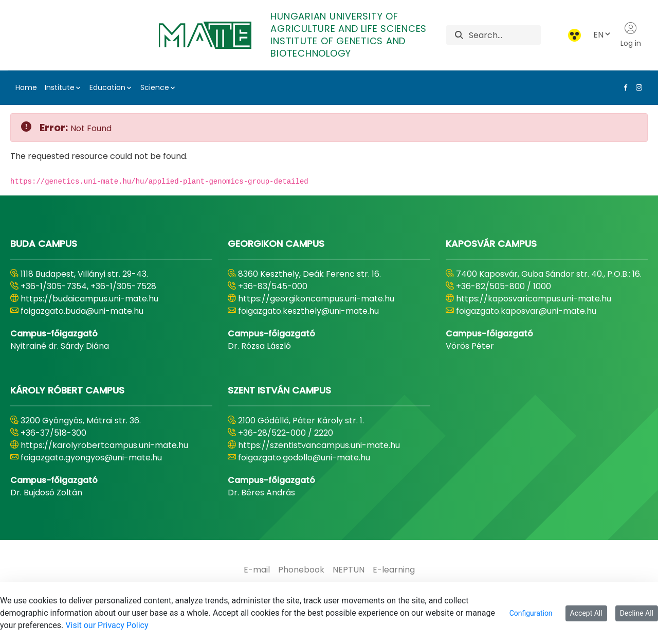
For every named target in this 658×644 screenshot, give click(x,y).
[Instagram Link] (637, 87)
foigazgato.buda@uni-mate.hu (82, 311)
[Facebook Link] (624, 87)
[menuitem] (257, 570)
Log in (631, 35)
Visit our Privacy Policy (107, 625)
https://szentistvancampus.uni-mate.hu (319, 445)
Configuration (531, 613)
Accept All (586, 613)
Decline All (637, 613)
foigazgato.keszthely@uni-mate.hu (308, 311)
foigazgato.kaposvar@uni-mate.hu (526, 311)
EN (602, 35)
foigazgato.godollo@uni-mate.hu (304, 458)
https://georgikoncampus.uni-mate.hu (316, 299)
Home (26, 87)
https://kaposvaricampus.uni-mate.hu (534, 299)
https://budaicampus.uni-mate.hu (89, 299)
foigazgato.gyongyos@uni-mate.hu (91, 458)
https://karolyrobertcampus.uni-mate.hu (104, 445)
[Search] (505, 35)
